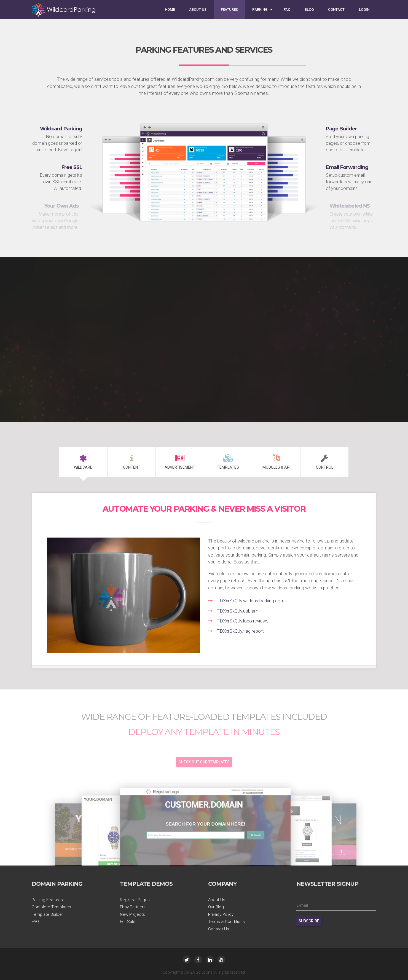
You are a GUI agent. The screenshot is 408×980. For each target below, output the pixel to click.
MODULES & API (276, 462)
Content (131, 462)
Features (229, 10)
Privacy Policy (221, 914)
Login (364, 10)
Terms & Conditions (226, 922)
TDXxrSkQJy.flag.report (240, 631)
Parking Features (47, 900)
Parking (260, 10)
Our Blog (216, 907)
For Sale (128, 922)
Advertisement (180, 462)
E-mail (302, 905)
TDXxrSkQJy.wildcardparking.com (251, 601)
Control (324, 462)
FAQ (287, 10)
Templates (228, 462)
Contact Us (219, 929)
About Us (198, 10)
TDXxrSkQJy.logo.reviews (243, 621)
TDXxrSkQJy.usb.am (237, 611)
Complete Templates (51, 907)
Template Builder (47, 914)
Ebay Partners (133, 907)
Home (170, 10)
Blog (309, 10)
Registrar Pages (135, 900)
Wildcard (83, 462)
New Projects (132, 914)
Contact (336, 10)
